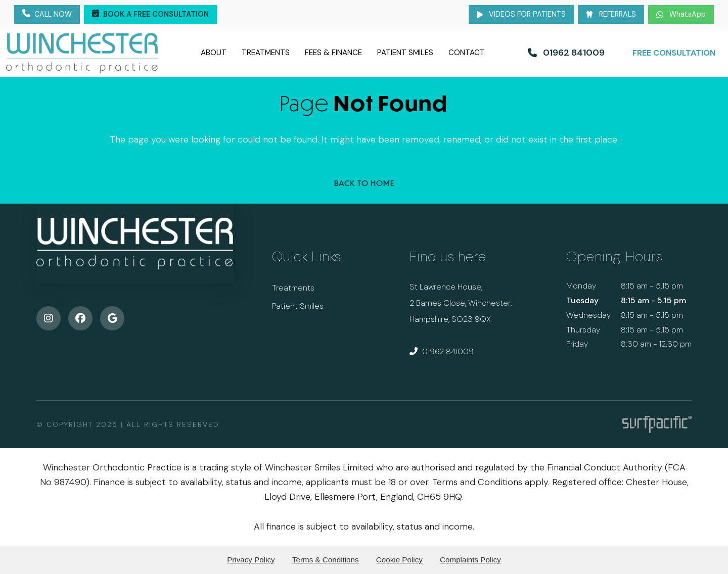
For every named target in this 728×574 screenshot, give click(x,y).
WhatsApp (681, 14)
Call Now (47, 15)
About (195, 53)
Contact (484, 53)
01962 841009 (442, 351)
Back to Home (364, 183)
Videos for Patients (521, 14)
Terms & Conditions (326, 560)
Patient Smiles (415, 53)
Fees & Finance (332, 53)
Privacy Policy (251, 560)
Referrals (611, 14)
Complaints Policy (470, 560)
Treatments (254, 53)
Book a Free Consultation (150, 15)
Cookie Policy (399, 560)
